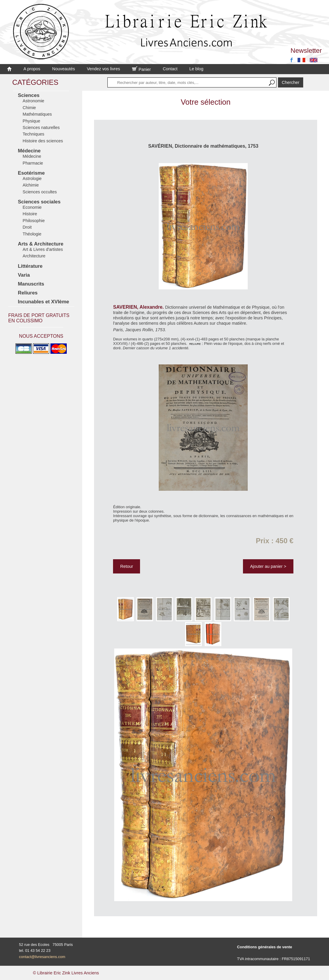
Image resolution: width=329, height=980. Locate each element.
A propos (32, 69)
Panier (142, 69)
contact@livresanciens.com (42, 957)
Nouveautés (64, 69)
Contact (170, 69)
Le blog (196, 69)
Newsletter (306, 51)
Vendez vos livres (104, 69)
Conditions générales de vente (265, 947)
